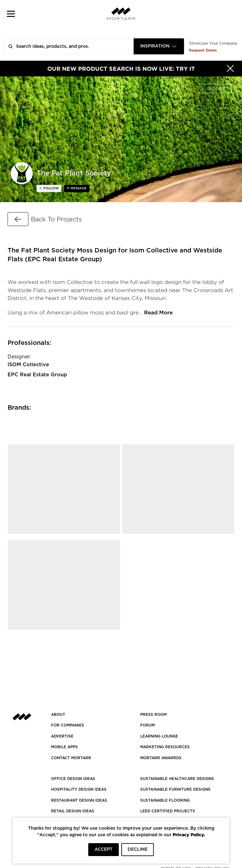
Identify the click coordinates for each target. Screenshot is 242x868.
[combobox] (159, 46)
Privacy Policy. (189, 835)
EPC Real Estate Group (37, 375)
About (58, 715)
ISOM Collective (28, 365)
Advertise (62, 736)
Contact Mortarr (71, 758)
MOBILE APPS (64, 747)
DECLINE (138, 849)
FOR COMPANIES (68, 725)
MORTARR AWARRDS (161, 758)
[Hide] (230, 69)
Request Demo (203, 50)
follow (51, 188)
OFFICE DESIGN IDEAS (73, 779)
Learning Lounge (159, 736)
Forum (147, 725)
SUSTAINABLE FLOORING (165, 800)
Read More (158, 313)
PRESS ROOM (153, 715)
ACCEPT (104, 849)
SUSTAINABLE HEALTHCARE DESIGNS (177, 779)
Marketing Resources (165, 747)
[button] (11, 14)
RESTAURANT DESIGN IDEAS (79, 800)
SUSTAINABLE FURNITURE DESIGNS (175, 789)
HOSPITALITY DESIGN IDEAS (79, 789)
